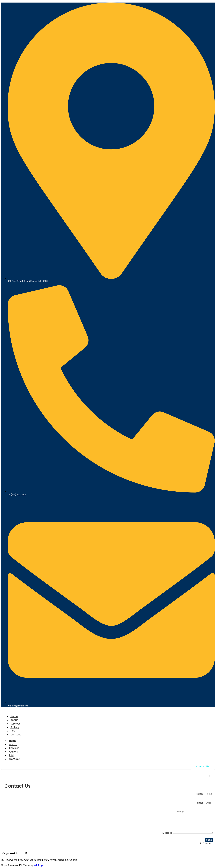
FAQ (13, 731)
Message (168, 833)
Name (200, 794)
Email (201, 803)
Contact (16, 735)
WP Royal (39, 865)
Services (16, 724)
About (14, 720)
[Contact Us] (203, 766)
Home (14, 716)
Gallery (15, 727)
